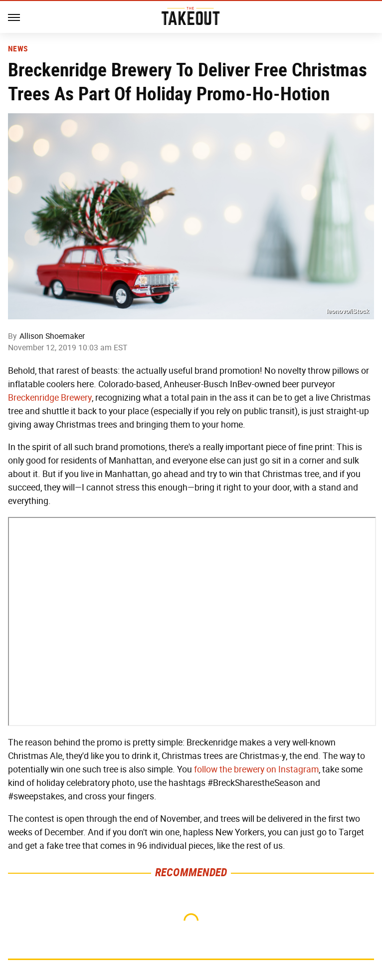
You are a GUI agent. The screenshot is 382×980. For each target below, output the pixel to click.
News (18, 49)
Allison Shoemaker (52, 336)
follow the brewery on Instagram (256, 769)
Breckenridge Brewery (50, 398)
